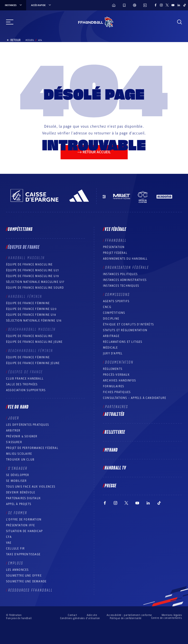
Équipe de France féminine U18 (31, 315)
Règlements (113, 369)
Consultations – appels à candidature (135, 398)
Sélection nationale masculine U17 (35, 282)
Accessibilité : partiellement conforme (129, 615)
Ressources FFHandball (31, 590)
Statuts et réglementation (125, 330)
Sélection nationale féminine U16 (34, 321)
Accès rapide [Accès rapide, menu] (41, 5)
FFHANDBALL (116, 241)
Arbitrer (13, 431)
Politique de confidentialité (126, 618)
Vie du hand (18, 407)
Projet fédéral (115, 253)
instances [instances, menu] (14, 5)
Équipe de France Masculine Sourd (35, 288)
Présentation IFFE (20, 525)
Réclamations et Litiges (123, 342)
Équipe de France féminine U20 (31, 309)
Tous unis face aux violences (31, 487)
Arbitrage (111, 336)
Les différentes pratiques (27, 425)
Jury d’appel (113, 353)
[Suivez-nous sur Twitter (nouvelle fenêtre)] (167, 5)
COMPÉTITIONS (114, 313)
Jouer (14, 418)
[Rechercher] (180, 22)
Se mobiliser (16, 481)
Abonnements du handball (125, 259)
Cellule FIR (15, 549)
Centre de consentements (167, 618)
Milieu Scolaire (19, 454)
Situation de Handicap (24, 531)
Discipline (111, 319)
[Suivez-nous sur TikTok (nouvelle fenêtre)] (185, 5)
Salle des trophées (22, 384)
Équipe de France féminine (28, 303)
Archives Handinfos (120, 381)
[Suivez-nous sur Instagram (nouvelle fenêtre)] (161, 5)
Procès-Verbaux (116, 375)
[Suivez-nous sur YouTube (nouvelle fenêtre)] (173, 5)
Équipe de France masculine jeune (34, 342)
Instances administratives (125, 280)
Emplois (16, 563)
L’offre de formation (24, 520)
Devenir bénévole (21, 492)
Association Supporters (26, 390)
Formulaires (114, 386)
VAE (9, 543)
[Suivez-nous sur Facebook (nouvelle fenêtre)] (156, 5)
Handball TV (115, 468)
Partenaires (117, 407)
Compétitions (20, 229)
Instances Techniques (121, 286)
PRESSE (110, 486)
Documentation (119, 362)
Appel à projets (19, 504)
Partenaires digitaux (23, 498)
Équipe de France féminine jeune (33, 363)
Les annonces (17, 570)
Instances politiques (120, 274)
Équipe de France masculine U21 (32, 270)
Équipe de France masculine (29, 264)
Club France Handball (25, 379)
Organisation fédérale (127, 268)
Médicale (110, 348)
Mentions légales (172, 615)
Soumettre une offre (24, 576)
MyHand (111, 450)
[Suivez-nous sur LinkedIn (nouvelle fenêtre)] (179, 5)
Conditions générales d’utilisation (80, 618)
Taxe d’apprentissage (23, 554)
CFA (9, 537)
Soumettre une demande (26, 581)
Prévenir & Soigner (22, 436)
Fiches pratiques (117, 392)
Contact (72, 615)
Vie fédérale (115, 229)
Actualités (114, 414)
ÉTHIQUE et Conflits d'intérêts (128, 324)
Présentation (114, 247)
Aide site (92, 615)
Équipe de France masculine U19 (32, 276)
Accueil (30, 40)
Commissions (117, 295)
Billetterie (115, 432)
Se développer (18, 475)
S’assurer (14, 442)
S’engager (18, 468)
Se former (18, 513)
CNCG (107, 307)
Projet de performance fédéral (32, 448)
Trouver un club (20, 460)
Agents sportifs (116, 301)
